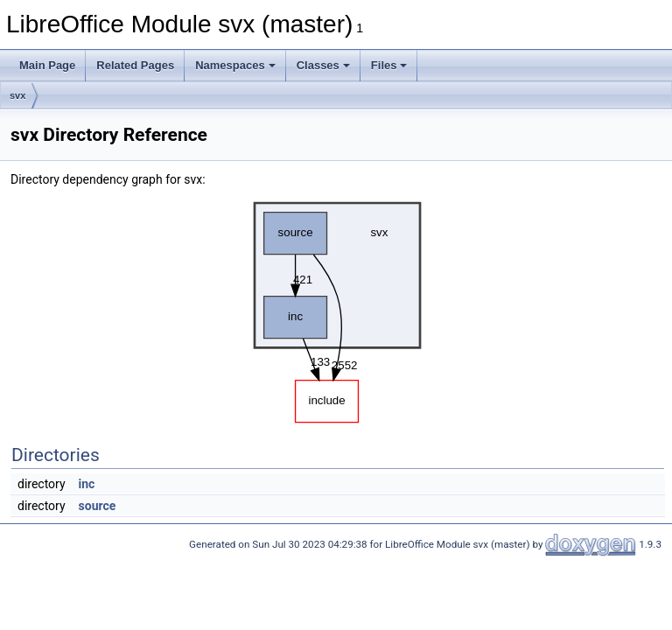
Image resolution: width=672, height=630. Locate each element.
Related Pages (135, 65)
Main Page (47, 65)
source (98, 506)
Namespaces (235, 65)
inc (87, 484)
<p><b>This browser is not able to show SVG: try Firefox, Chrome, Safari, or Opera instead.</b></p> (338, 308)
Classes (323, 65)
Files (389, 65)
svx (17, 95)
